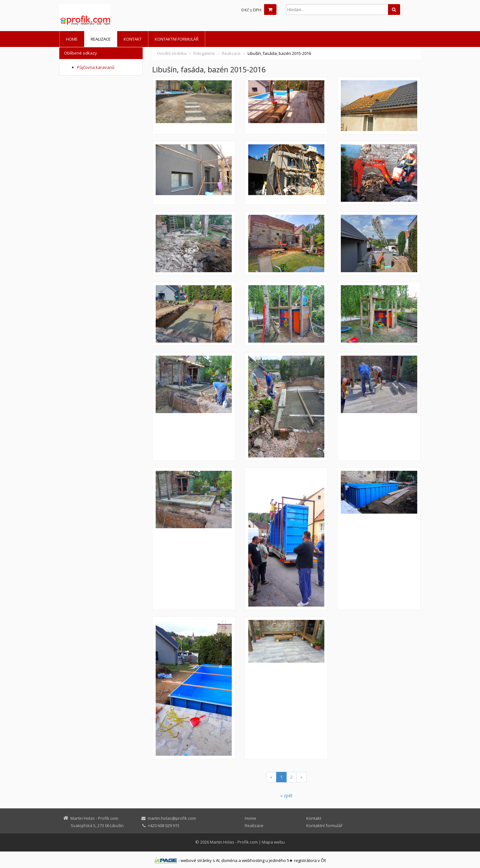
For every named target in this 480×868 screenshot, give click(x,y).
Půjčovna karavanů (96, 67)
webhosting (253, 860)
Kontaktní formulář (177, 39)
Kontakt (133, 39)
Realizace (101, 39)
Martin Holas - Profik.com (234, 842)
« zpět (286, 796)
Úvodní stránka (172, 53)
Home (72, 39)
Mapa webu (273, 842)
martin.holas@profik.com (172, 818)
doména (229, 860)
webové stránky (196, 860)
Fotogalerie (204, 53)
